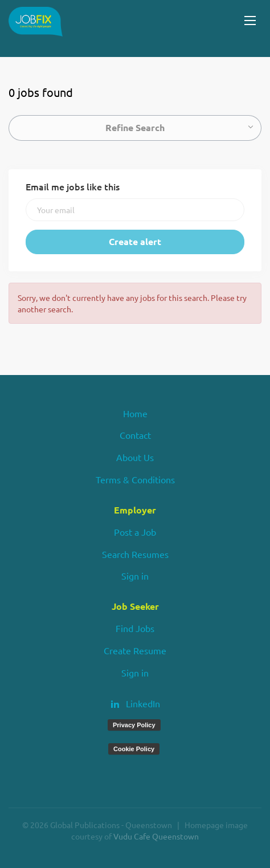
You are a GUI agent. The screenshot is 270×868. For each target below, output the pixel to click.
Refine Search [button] (135, 127)
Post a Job (135, 532)
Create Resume (135, 650)
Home (135, 413)
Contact (135, 435)
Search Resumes (135, 554)
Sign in (135, 576)
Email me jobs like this (73, 186)
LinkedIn (143, 703)
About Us (135, 457)
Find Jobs (135, 628)
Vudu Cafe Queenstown (156, 836)
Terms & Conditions (135, 479)
